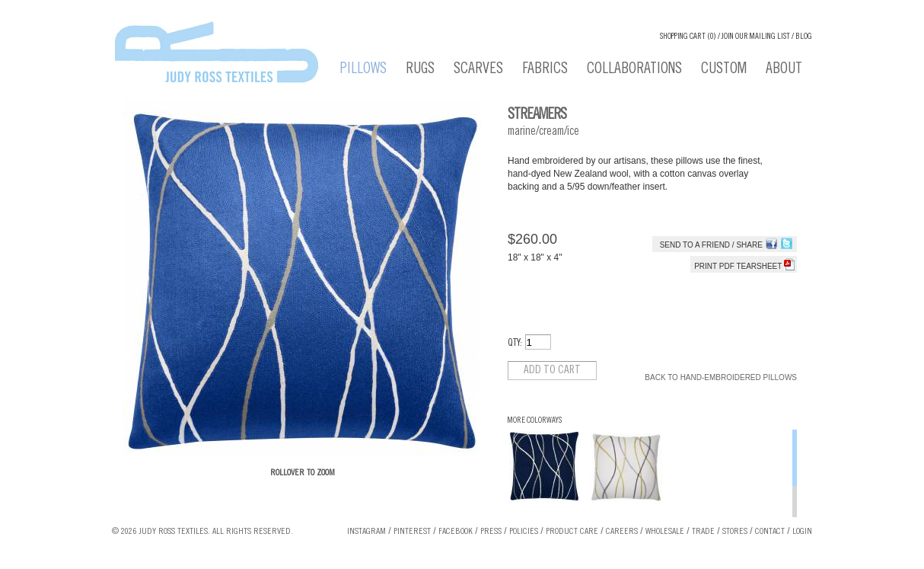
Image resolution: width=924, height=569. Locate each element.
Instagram (366, 532)
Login (802, 532)
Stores (735, 532)
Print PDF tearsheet (744, 266)
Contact (770, 532)
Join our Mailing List (756, 37)
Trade (703, 532)
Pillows (363, 70)
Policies (524, 532)
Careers (622, 532)
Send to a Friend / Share (711, 245)
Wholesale (665, 532)
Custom (724, 70)
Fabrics (545, 70)
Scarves (478, 70)
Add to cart (552, 371)
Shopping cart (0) (688, 37)
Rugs (420, 70)
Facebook (456, 532)
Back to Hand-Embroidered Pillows (721, 377)
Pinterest (412, 532)
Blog (804, 37)
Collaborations (634, 70)
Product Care (572, 532)
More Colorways (535, 421)
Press (491, 532)
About (784, 70)
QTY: (515, 344)
